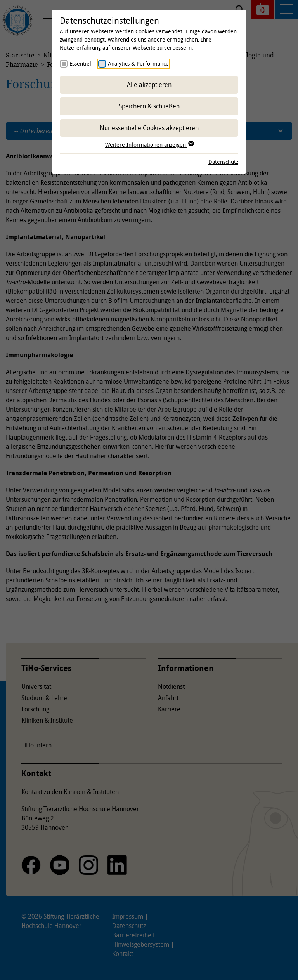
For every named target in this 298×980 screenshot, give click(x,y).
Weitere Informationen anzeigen (149, 145)
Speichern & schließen (149, 106)
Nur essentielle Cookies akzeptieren (149, 128)
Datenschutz (223, 162)
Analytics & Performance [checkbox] (138, 63)
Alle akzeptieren (149, 85)
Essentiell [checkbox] (81, 63)
